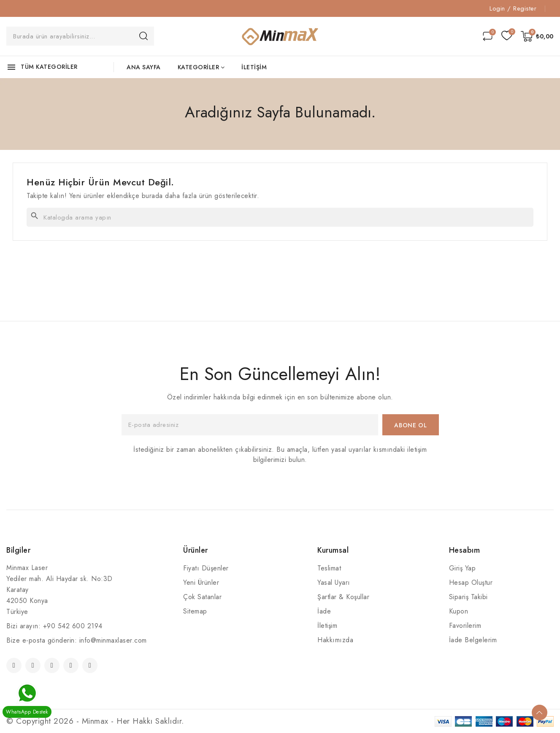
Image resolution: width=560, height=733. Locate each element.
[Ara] (280, 217)
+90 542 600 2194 (73, 626)
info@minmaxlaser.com (113, 640)
